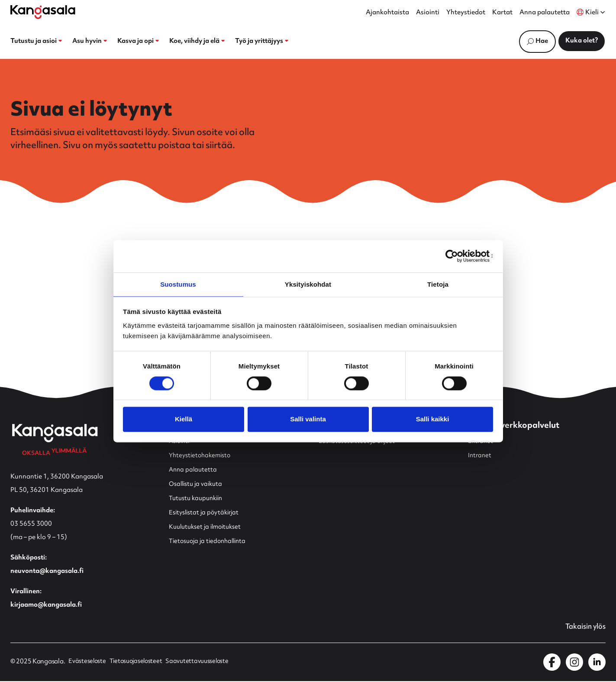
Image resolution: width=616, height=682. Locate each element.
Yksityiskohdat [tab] (308, 284)
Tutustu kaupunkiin (198, 499)
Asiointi (428, 13)
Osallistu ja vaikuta (197, 485)
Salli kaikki (433, 420)
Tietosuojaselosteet (139, 663)
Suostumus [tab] (178, 284)
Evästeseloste (87, 663)
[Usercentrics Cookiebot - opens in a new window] (455, 255)
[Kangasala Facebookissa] (552, 663)
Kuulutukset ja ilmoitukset (208, 528)
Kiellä (184, 420)
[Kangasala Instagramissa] (574, 663)
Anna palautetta (545, 13)
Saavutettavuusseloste (202, 663)
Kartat (502, 13)
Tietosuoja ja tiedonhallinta (210, 542)
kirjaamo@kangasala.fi (46, 606)
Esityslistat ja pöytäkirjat (206, 513)
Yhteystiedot (466, 13)
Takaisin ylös (584, 628)
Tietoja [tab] (438, 284)
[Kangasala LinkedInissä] (597, 663)
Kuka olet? (582, 41)
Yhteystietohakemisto (202, 456)
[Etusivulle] (43, 12)
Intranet (480, 456)
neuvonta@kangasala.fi (47, 572)
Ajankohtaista (387, 13)
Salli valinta (308, 420)
